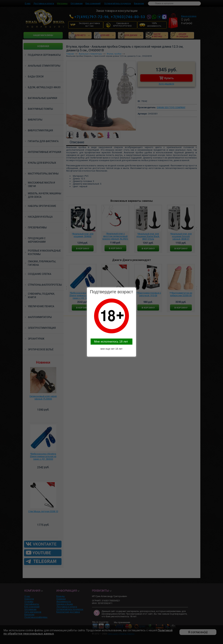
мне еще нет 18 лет (112, 349)
